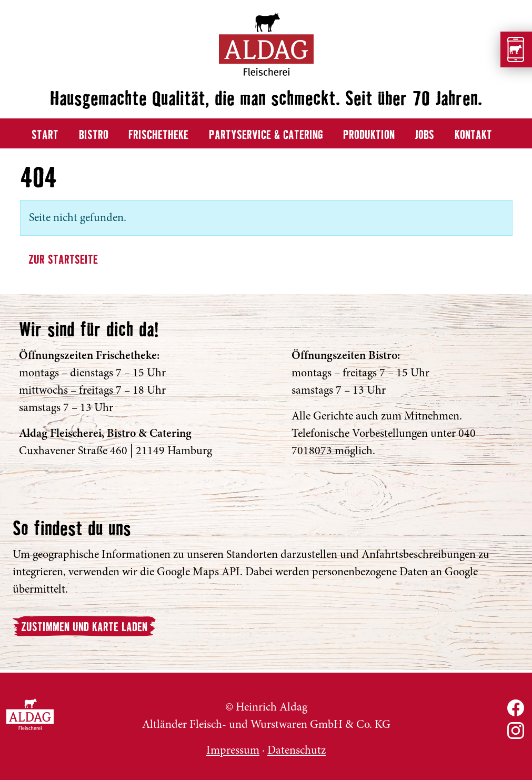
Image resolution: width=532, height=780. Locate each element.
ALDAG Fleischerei (30, 714)
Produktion (369, 136)
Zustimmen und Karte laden (84, 628)
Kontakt (473, 136)
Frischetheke (158, 136)
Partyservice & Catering (266, 136)
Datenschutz (297, 750)
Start (45, 136)
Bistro (94, 136)
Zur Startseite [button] (63, 260)
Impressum (233, 750)
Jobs (424, 136)
